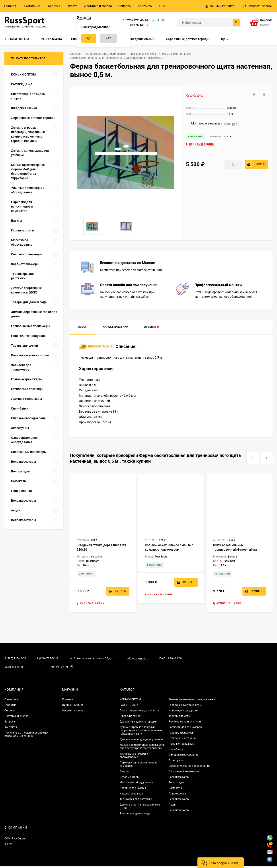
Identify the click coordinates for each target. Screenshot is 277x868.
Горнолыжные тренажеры (185, 705)
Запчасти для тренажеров (185, 727)
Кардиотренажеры (132, 794)
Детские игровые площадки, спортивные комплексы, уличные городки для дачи (141, 730)
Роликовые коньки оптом (185, 722)
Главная (10, 6)
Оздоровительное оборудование (189, 766)
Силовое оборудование (183, 755)
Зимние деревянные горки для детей (192, 699)
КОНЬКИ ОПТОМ (130, 699)
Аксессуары (176, 760)
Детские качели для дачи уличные (141, 739)
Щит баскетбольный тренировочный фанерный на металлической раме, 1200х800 (237, 550)
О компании (31, 6)
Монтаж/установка (203, 123)
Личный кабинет (73, 705)
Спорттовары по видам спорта (139, 711)
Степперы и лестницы (182, 738)
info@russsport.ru (138, 658)
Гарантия (53, 6)
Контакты (145, 6)
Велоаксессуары (179, 777)
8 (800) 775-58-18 (136, 25)
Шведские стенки (130, 716)
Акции (173, 805)
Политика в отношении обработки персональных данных (26, 734)
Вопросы (125, 6)
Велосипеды (176, 783)
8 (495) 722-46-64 (136, 20)
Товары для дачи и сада (135, 814)
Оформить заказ (73, 711)
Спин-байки (176, 749)
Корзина (67, 699)
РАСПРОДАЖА (129, 705)
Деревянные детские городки (138, 722)
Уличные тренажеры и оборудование (134, 755)
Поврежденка (177, 794)
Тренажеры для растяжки (136, 799)
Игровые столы (129, 777)
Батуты (124, 771)
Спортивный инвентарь (184, 771)
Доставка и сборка (98, 6)
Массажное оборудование (136, 783)
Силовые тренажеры (133, 788)
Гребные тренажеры (181, 733)
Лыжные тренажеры (181, 744)
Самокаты (175, 788)
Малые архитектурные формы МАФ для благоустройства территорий (142, 747)
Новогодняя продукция (183, 711)
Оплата (72, 6)
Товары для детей (180, 716)
